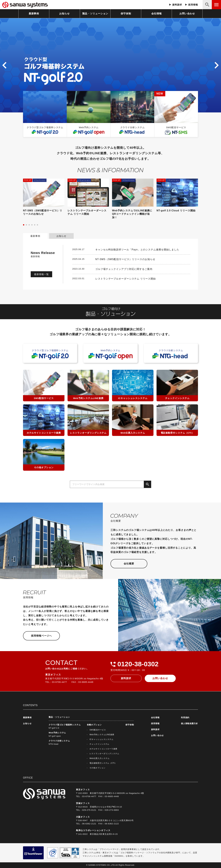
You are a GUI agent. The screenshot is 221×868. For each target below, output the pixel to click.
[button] (4, 65)
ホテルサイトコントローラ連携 (103, 749)
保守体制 (126, 14)
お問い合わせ (187, 14)
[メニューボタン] (216, 5)
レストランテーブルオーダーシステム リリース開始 (126, 279)
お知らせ (64, 14)
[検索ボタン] (207, 5)
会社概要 (129, 564)
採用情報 (193, 5)
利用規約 (185, 718)
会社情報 (157, 14)
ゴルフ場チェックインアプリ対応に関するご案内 (124, 269)
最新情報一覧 (41, 274)
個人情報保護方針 (189, 723)
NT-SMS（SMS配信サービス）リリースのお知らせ (125, 259)
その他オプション (97, 768)
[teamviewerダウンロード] (33, 852)
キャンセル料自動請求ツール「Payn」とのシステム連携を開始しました (137, 250)
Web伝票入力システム (99, 758)
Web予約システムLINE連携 (102, 735)
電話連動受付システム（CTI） (103, 763)
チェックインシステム (99, 744)
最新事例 (34, 14)
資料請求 (177, 5)
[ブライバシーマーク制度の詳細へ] (53, 852)
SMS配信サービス (98, 730)
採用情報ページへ (41, 636)
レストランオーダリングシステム (104, 754)
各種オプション (94, 725)
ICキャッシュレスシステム (101, 739)
